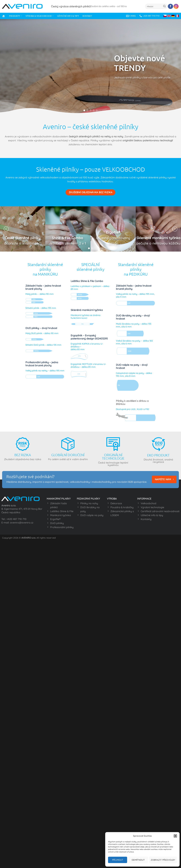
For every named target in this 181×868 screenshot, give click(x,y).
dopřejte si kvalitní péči (23, 243)
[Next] (175, 229)
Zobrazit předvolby (163, 860)
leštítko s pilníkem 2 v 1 (68, 243)
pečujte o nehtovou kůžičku (158, 243)
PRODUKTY (15, 16)
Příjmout (118, 860)
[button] (175, 836)
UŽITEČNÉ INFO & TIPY (68, 16)
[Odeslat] (165, 6)
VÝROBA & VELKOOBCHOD (40, 16)
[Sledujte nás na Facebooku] (170, 6)
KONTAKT (87, 16)
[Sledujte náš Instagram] (176, 6)
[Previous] (6, 229)
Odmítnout (138, 860)
